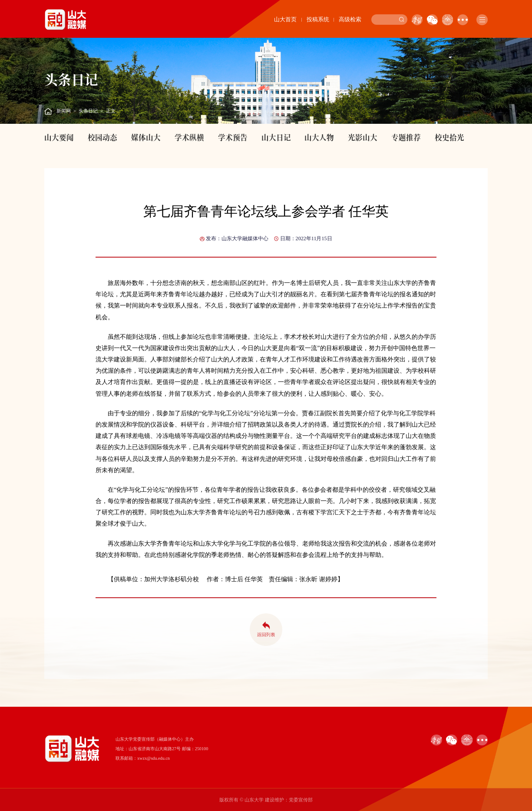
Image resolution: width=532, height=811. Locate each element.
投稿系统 (318, 20)
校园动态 (102, 137)
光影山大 (363, 137)
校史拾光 (449, 137)
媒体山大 (146, 137)
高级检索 (350, 20)
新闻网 (64, 111)
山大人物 (319, 137)
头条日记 (88, 111)
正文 (111, 111)
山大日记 (276, 137)
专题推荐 (406, 137)
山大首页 (285, 20)
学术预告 (233, 137)
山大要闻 (59, 137)
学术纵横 (189, 137)
